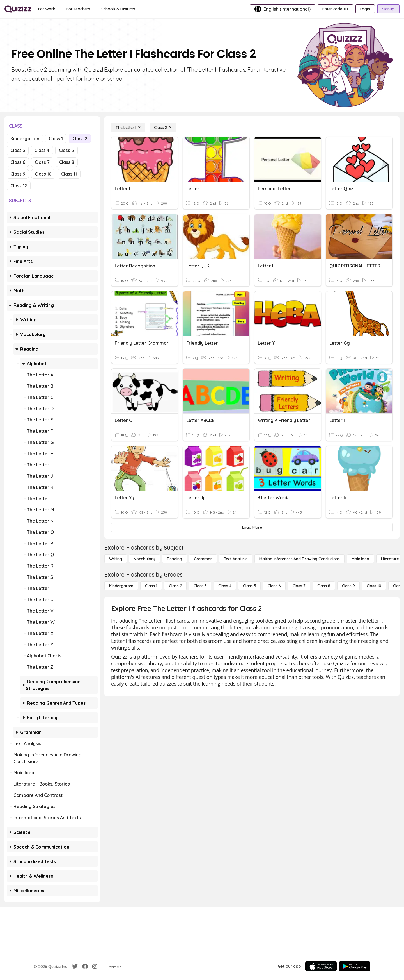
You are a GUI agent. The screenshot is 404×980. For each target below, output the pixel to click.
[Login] (365, 9)
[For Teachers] (78, 9)
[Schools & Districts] (118, 9)
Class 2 (80, 139)
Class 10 (43, 174)
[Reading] (175, 559)
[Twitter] (75, 967)
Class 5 (66, 150)
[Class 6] (274, 586)
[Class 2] (163, 128)
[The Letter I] (128, 128)
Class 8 (67, 162)
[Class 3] (200, 586)
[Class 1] (151, 586)
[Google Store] (355, 966)
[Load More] (252, 527)
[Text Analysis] (236, 559)
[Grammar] (203, 559)
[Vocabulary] (144, 559)
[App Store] (321, 966)
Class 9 (18, 174)
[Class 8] (324, 586)
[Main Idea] (360, 559)
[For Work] (47, 9)
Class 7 (42, 162)
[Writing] (116, 559)
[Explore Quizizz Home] (18, 9)
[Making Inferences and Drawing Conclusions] (299, 559)
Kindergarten (25, 139)
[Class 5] (249, 586)
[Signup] (388, 9)
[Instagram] (95, 967)
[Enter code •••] (335, 9)
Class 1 (56, 139)
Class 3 (18, 150)
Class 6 (18, 162)
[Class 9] (348, 586)
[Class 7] (299, 586)
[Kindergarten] (121, 586)
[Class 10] (374, 586)
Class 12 (19, 186)
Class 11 (69, 174)
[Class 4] (225, 586)
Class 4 (42, 150)
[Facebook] (85, 967)
